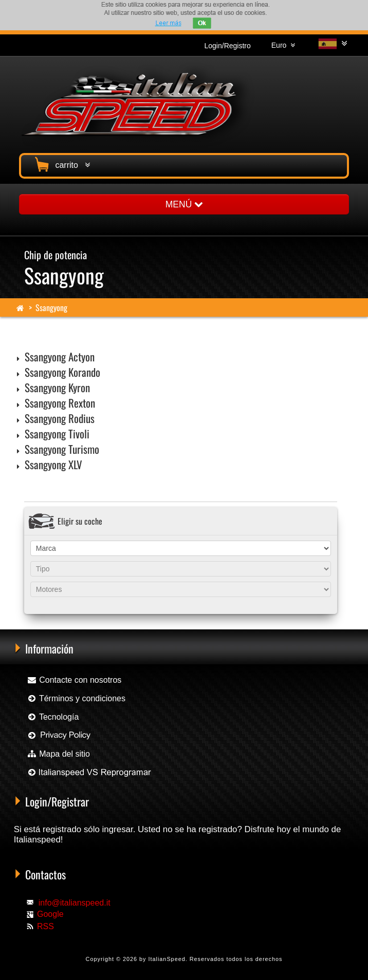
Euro (283, 45)
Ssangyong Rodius (60, 418)
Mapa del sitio (58, 754)
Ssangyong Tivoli (57, 434)
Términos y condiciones (76, 698)
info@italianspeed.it (75, 903)
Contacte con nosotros (74, 680)
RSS (45, 926)
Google (50, 914)
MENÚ (184, 204)
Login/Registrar (57, 801)
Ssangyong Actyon (60, 357)
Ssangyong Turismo (62, 449)
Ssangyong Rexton (60, 403)
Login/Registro (228, 46)
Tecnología (53, 717)
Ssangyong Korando (62, 372)
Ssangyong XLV (53, 464)
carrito (61, 164)
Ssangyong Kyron (57, 387)
